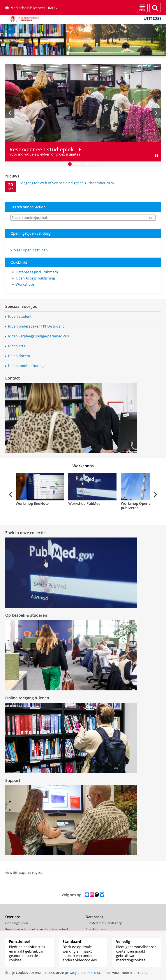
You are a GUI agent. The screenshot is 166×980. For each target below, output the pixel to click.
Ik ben (38, 336)
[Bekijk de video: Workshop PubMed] (92, 487)
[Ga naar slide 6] (92, 164)
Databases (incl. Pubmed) (37, 272)
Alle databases (96, 929)
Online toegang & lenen (27, 698)
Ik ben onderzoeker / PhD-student (36, 326)
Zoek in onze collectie (25, 533)
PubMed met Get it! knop (104, 923)
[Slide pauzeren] (156, 156)
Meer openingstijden (29, 250)
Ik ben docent (19, 356)
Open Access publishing (35, 278)
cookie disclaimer (97, 973)
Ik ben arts (17, 346)
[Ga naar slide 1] (70, 164)
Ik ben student (20, 316)
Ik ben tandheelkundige (27, 366)
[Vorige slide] (10, 113)
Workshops (25, 284)
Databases (94, 917)
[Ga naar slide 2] (74, 164)
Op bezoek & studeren (26, 615)
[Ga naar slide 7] (96, 164)
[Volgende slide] (156, 113)
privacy (71, 973)
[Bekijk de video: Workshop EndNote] (39, 487)
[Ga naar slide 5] (87, 164)
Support (13, 780)
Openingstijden (17, 923)
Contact (12, 378)
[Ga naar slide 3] (79, 164)
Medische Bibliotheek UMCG (31, 8)
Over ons (13, 917)
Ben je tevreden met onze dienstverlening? (37, 929)
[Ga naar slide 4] (83, 164)
